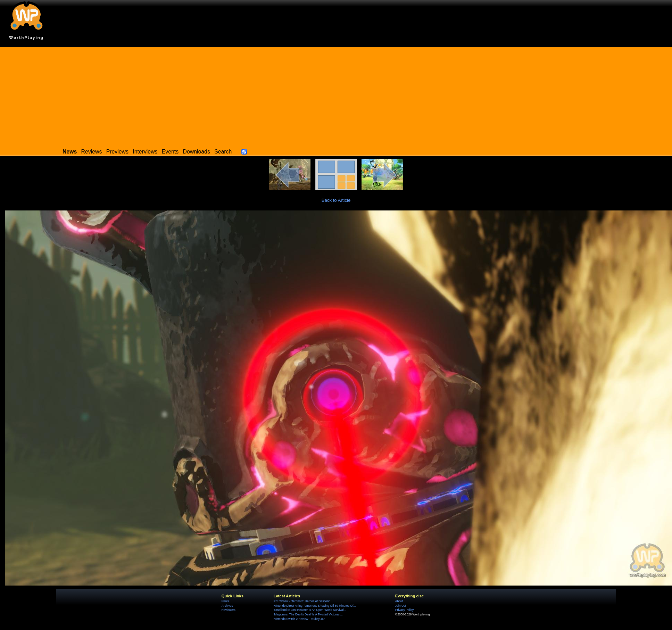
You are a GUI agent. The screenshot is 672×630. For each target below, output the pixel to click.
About (399, 601)
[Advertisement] (336, 96)
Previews (117, 152)
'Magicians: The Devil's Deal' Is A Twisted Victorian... (308, 614)
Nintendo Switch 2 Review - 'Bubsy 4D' (299, 619)
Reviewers (229, 610)
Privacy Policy (404, 610)
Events (170, 152)
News (225, 601)
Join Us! (401, 606)
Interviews (145, 152)
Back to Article (336, 200)
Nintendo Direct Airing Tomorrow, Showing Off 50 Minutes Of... (315, 606)
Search (223, 152)
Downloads (197, 152)
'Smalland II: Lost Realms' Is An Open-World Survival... (310, 610)
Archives (227, 606)
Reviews (92, 152)
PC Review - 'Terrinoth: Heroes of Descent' (302, 601)
